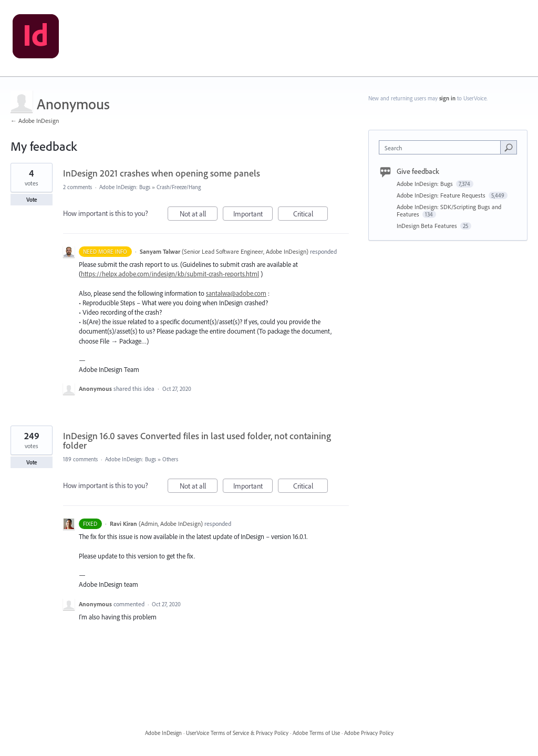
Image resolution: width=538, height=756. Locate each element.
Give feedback (418, 171)
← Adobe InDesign (35, 121)
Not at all (199, 215)
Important (253, 215)
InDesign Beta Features (428, 226)
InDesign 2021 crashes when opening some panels (162, 173)
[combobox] (442, 147)
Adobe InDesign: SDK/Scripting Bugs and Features (449, 210)
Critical (311, 215)
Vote (32, 200)
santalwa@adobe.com (236, 293)
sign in (447, 98)
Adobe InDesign (163, 733)
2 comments (77, 187)
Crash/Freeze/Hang (179, 187)
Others (170, 459)
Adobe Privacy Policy (369, 733)
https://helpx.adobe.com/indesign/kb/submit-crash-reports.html (170, 274)
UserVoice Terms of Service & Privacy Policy (237, 733)
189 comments (80, 459)
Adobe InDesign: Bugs (125, 187)
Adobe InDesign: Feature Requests (442, 195)
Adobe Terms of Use (316, 733)
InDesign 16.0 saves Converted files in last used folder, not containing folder (197, 441)
